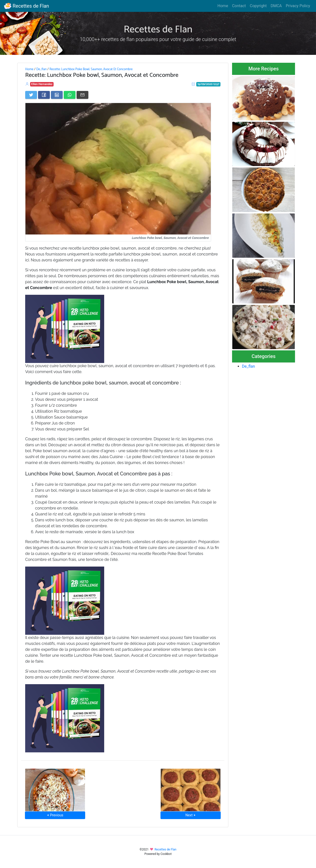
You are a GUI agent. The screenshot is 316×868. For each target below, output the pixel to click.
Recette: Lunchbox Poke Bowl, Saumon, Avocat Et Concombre (91, 69)
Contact (239, 6)
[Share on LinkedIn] (57, 95)
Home (223, 6)
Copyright (258, 6)
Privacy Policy (298, 6)
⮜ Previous (55, 815)
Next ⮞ (190, 815)
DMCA (276, 6)
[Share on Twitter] (31, 95)
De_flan (41, 69)
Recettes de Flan (27, 6)
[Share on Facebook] (44, 95)
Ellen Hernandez (42, 84)
